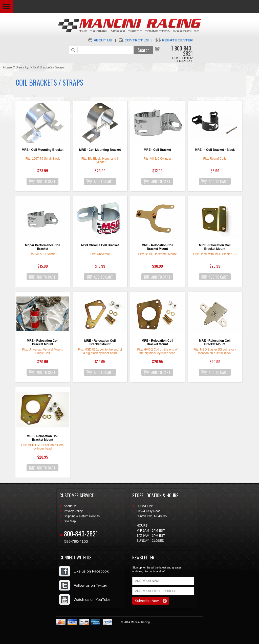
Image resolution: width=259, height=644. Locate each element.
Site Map (70, 521)
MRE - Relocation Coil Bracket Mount (157, 247)
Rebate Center (177, 40)
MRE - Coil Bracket (157, 150)
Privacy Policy (73, 511)
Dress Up (22, 67)
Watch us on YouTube (92, 599)
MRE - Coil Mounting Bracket (43, 150)
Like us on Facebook (91, 571)
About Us (103, 40)
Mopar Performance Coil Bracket (43, 247)
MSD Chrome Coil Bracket (100, 245)
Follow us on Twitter (90, 585)
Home (7, 67)
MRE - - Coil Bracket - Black (215, 150)
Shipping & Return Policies (82, 516)
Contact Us (137, 40)
